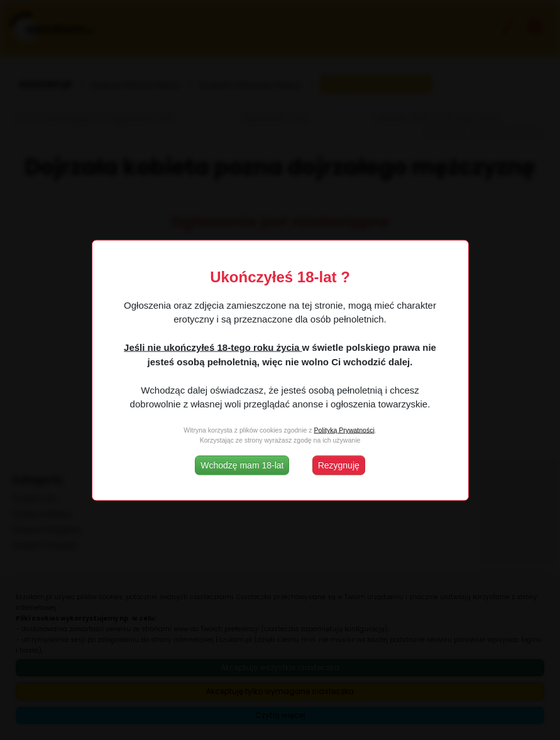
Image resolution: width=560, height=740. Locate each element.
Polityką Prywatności (344, 430)
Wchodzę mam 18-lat (242, 465)
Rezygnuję (339, 465)
